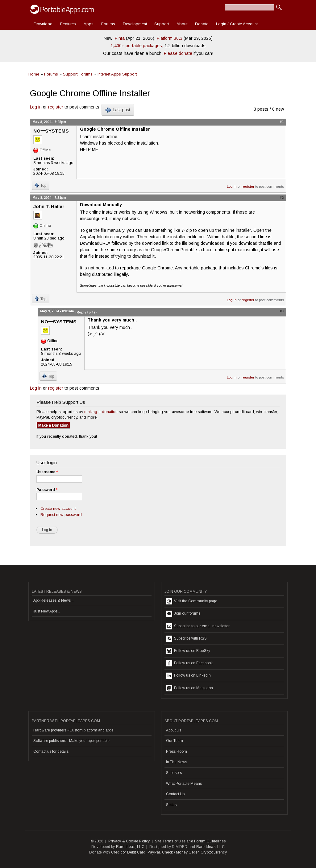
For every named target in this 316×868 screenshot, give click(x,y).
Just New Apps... (47, 611)
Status (171, 805)
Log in (36, 107)
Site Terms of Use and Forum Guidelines (190, 841)
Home (34, 74)
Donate (202, 24)
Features (68, 24)
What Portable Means (184, 784)
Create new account (58, 508)
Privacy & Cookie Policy (129, 841)
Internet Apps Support (117, 74)
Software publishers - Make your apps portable (71, 741)
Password (47, 490)
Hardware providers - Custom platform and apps (73, 730)
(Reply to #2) (86, 312)
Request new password (61, 515)
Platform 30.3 (170, 38)
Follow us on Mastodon (189, 688)
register (56, 107)
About (182, 24)
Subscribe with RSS (186, 639)
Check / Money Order (180, 852)
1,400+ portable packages (136, 46)
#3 (282, 311)
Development (135, 24)
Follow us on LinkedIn (188, 676)
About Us (174, 730)
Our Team (175, 741)
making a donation (101, 412)
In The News (177, 762)
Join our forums (183, 614)
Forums (108, 24)
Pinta (120, 38)
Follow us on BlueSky (188, 651)
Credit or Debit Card (128, 852)
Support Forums (78, 74)
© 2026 (97, 841)
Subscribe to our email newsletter (198, 626)
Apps (89, 24)
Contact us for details (51, 751)
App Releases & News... (53, 600)
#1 (282, 122)
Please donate (178, 53)
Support (162, 24)
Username (47, 472)
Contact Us (175, 794)
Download (43, 24)
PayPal (154, 852)
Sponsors (174, 773)
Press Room (177, 751)
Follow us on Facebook (189, 663)
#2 (282, 198)
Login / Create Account (237, 24)
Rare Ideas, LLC (130, 847)
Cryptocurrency (214, 852)
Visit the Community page (192, 601)
